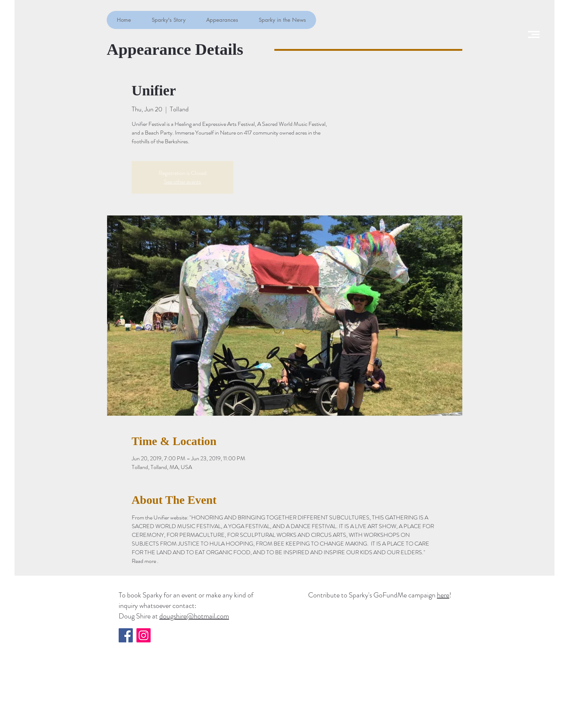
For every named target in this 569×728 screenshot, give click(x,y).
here (443, 595)
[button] (534, 34)
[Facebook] (126, 635)
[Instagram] (144, 635)
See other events (183, 182)
